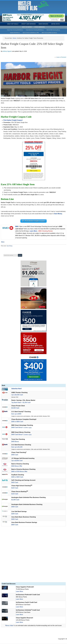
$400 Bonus (15, 442)
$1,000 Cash (15, 500)
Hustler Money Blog (33, 6)
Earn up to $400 (16, 414)
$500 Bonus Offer (17, 466)
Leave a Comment (61, 57)
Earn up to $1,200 (17, 447)
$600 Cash (15, 525)
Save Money (10, 246)
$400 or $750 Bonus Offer (19, 472)
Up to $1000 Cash (17, 461)
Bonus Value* (10, 626)
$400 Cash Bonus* (22, 428)
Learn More (19, 592)
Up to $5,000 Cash (17, 395)
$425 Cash (15, 483)
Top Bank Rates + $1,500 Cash (21, 403)
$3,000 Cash (15, 408)
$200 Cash (15, 514)
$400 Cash (15, 455)
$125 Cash (15, 488)
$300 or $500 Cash (17, 422)
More (3, 242)
